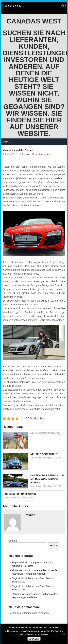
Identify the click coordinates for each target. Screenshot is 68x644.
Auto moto (24, 154)
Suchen (13, 541)
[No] (64, 634)
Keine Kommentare (42, 154)
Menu (7, 142)
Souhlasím (34, 639)
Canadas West (34, 21)
